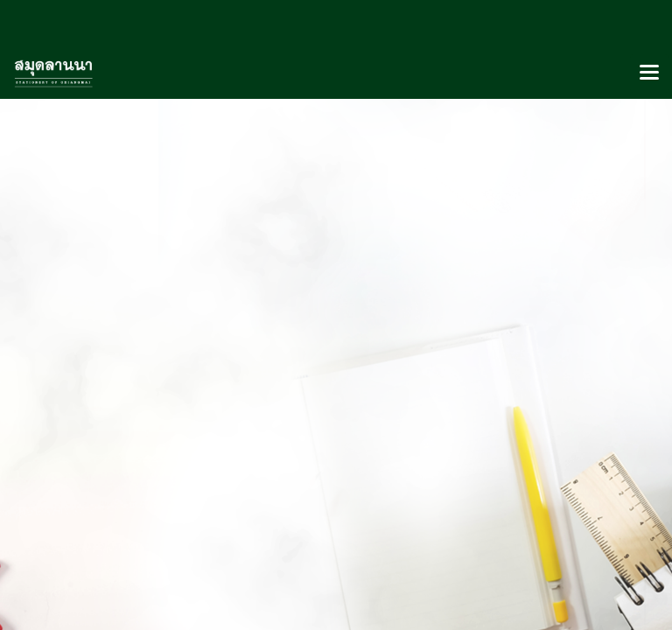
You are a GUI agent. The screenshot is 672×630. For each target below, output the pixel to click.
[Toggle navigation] (649, 73)
